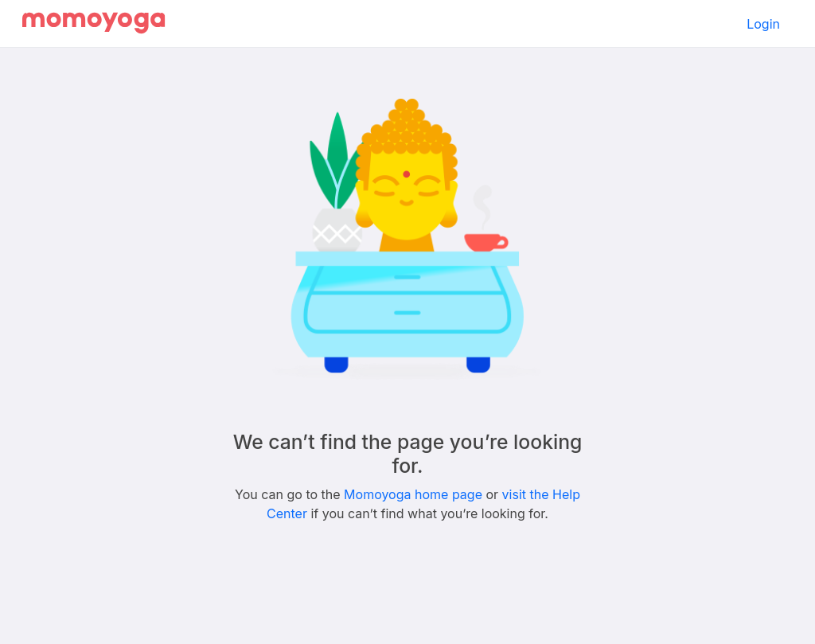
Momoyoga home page (413, 494)
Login (763, 24)
